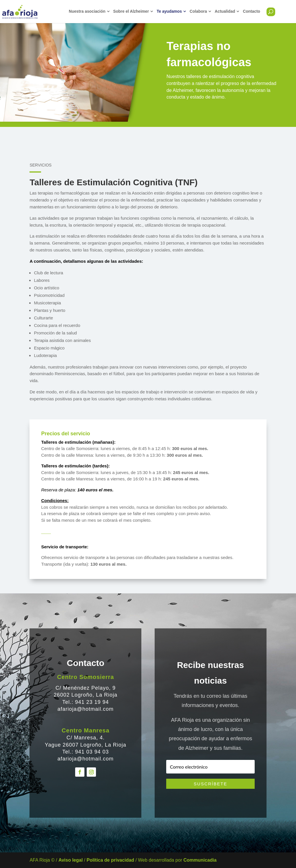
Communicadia (200, 860)
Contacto (251, 12)
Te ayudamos (169, 12)
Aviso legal (71, 860)
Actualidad (225, 12)
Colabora (198, 12)
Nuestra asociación (87, 12)
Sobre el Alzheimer (131, 12)
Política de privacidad (110, 860)
